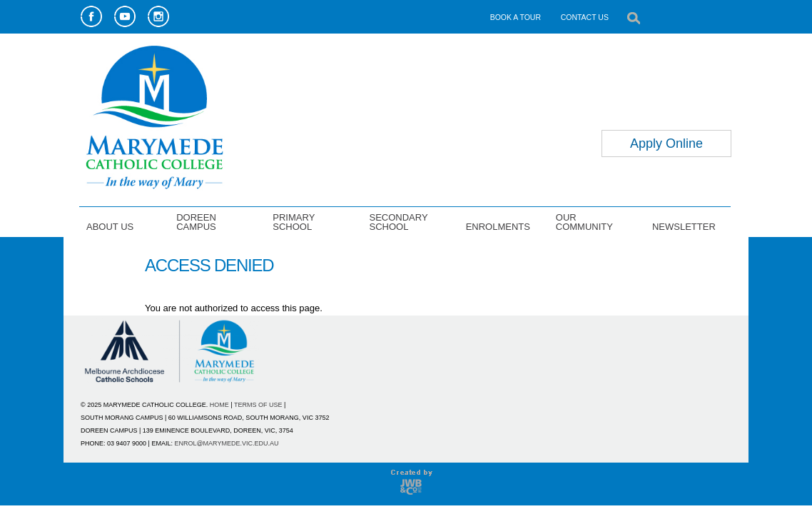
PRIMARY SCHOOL (294, 222)
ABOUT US (110, 226)
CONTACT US (585, 17)
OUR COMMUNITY (584, 222)
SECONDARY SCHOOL (398, 222)
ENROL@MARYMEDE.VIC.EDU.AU (226, 443)
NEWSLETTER (684, 226)
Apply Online (666, 143)
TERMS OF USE (258, 405)
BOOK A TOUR (516, 17)
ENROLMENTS (498, 226)
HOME (219, 405)
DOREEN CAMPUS (196, 222)
